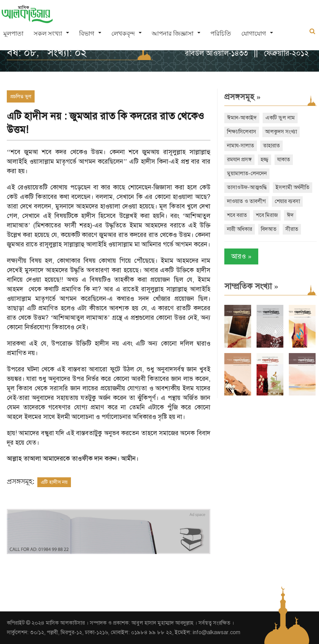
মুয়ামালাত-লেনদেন (247, 173)
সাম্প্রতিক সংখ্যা (251, 286)
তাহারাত (271, 146)
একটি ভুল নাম (280, 118)
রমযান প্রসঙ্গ (239, 160)
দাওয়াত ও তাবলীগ (246, 201)
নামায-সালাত (241, 146)
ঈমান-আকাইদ (242, 118)
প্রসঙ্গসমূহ (242, 97)
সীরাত (292, 229)
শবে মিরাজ (267, 215)
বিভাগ (87, 33)
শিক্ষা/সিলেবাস (242, 132)
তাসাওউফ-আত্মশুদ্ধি (247, 187)
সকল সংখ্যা (48, 33)
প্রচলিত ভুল (21, 96)
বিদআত (269, 229)
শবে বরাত (237, 215)
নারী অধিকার (240, 229)
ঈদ (290, 215)
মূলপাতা (13, 33)
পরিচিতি (221, 33)
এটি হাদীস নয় (54, 482)
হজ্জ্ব (265, 160)
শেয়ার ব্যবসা (287, 201)
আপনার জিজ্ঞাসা (173, 33)
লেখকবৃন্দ (123, 33)
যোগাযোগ (254, 33)
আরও (241, 256)
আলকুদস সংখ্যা (281, 132)
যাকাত (284, 160)
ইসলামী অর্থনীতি (293, 187)
